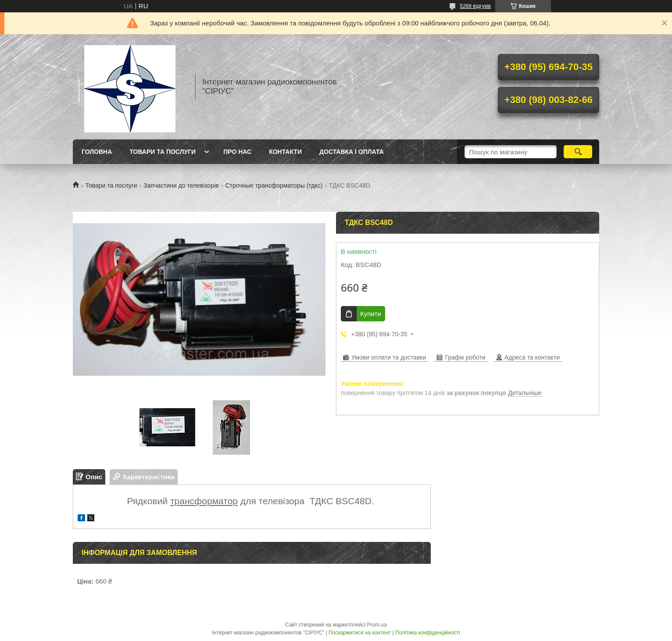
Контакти (285, 152)
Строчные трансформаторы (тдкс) (274, 185)
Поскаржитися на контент (360, 633)
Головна (97, 152)
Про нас (237, 152)
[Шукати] (578, 152)
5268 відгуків (475, 6)
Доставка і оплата (352, 152)
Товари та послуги (163, 152)
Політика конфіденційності (428, 633)
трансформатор (204, 501)
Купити (371, 314)
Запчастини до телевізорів (181, 185)
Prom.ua (377, 625)
